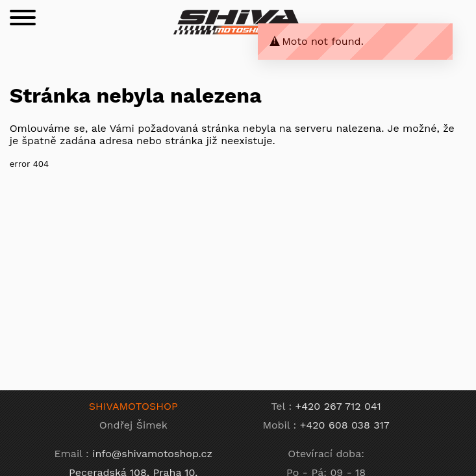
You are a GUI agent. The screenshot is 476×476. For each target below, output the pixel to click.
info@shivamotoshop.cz (152, 454)
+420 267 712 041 (338, 406)
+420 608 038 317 (345, 425)
